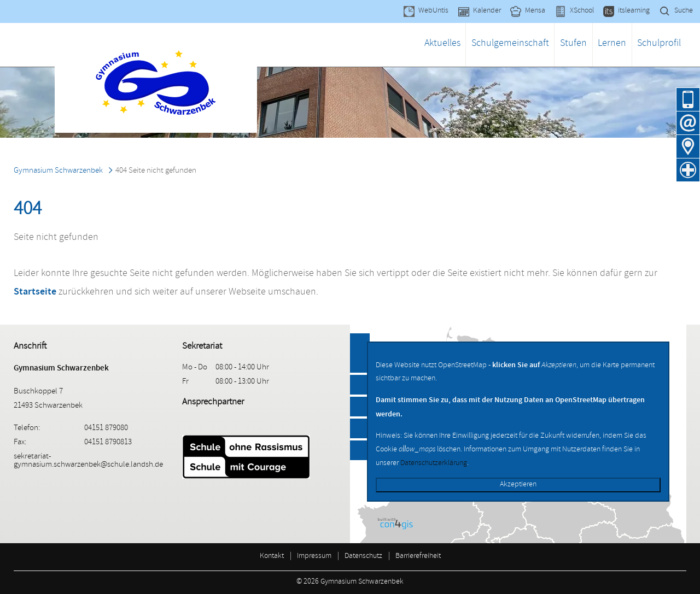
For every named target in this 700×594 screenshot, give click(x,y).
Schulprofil (659, 44)
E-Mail (688, 123)
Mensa (535, 11)
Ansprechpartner (213, 402)
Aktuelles (442, 44)
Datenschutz (363, 557)
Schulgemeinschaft (510, 44)
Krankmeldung (688, 170)
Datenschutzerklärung (434, 463)
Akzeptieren (518, 485)
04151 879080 (688, 99)
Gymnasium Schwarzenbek (58, 171)
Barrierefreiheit (418, 557)
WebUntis (433, 11)
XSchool (582, 11)
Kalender (487, 11)
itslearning (634, 11)
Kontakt (272, 557)
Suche (684, 11)
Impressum (314, 557)
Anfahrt (688, 146)
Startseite (35, 291)
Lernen (612, 44)
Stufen (573, 44)
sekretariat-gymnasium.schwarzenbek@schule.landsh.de (88, 461)
